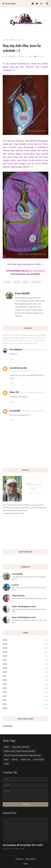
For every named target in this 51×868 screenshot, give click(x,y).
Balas (13, 359)
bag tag (20, 40)
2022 (26, 656)
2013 (26, 692)
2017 (26, 676)
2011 (26, 700)
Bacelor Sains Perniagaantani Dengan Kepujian (22, 755)
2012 (26, 696)
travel (6, 764)
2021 (26, 660)
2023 (26, 652)
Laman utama (9, 40)
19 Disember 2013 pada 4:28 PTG (32, 392)
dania (25, 282)
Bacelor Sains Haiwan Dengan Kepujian (20, 751)
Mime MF (14, 392)
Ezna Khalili (22, 293)
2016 (26, 680)
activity (15, 760)
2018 (26, 672)
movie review (39, 760)
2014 (26, 688)
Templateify (31, 859)
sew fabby (36, 282)
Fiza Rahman (16, 349)
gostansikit (15, 410)
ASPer (6, 747)
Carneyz (16, 585)
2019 (26, 668)
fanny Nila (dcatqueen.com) (24, 606)
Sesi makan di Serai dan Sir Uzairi (23, 845)
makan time (26, 760)
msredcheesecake (18, 368)
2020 (26, 664)
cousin (17, 282)
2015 (26, 684)
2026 (26, 640)
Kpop (6, 760)
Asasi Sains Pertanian (21, 747)
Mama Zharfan (18, 596)
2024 (26, 648)
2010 (26, 704)
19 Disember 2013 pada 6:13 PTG (33, 411)
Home (26, 864)
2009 (26, 708)
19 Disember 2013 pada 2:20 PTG (35, 350)
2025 (26, 644)
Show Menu (10, 4)
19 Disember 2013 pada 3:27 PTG (23, 371)
